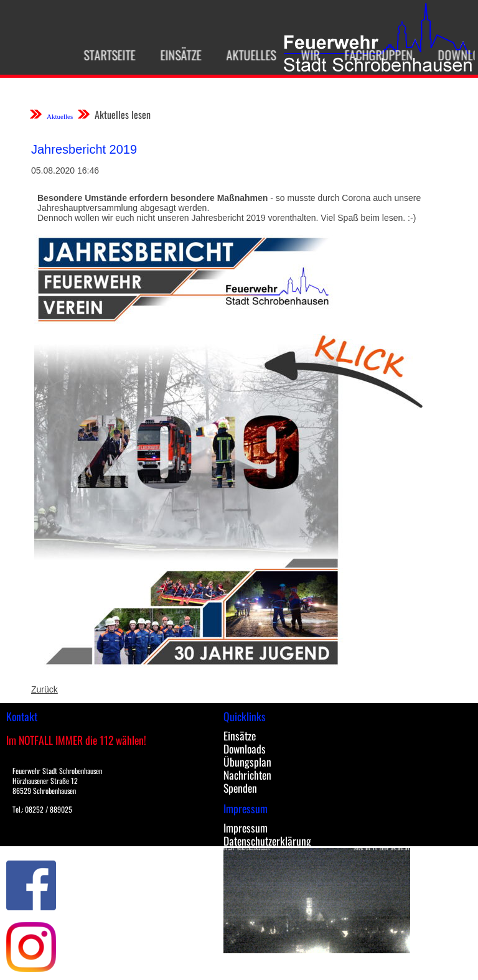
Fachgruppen (374, 55)
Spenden (240, 788)
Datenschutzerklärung (267, 841)
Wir (306, 55)
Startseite (105, 55)
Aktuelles (246, 55)
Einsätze (176, 55)
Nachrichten (247, 775)
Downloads (245, 749)
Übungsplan (247, 762)
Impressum (246, 828)
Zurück (45, 689)
